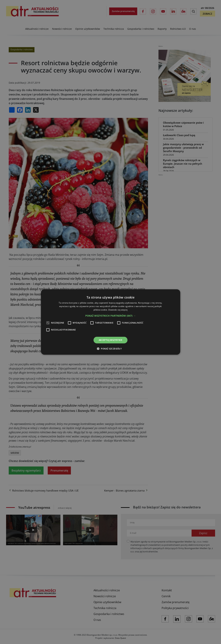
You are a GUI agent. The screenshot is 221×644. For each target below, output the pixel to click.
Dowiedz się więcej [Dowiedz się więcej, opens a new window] (118, 310)
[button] (110, 316)
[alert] (110, 322)
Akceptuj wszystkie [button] (110, 340)
